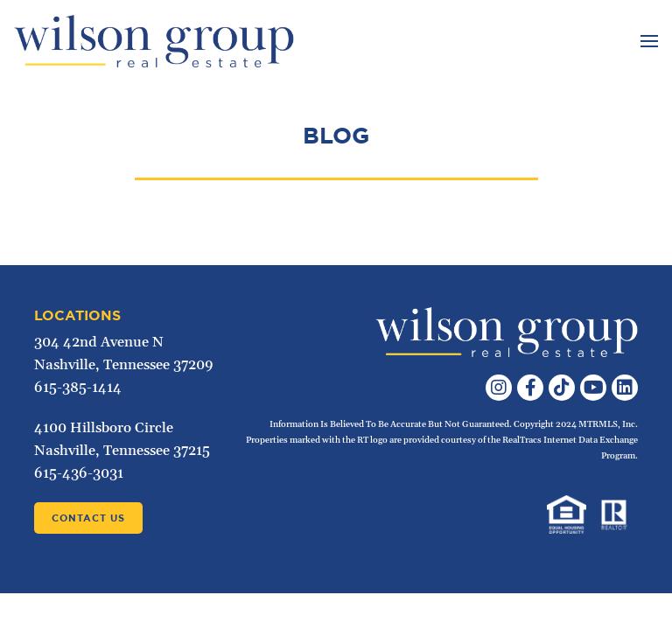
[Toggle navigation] (647, 41)
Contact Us (88, 518)
